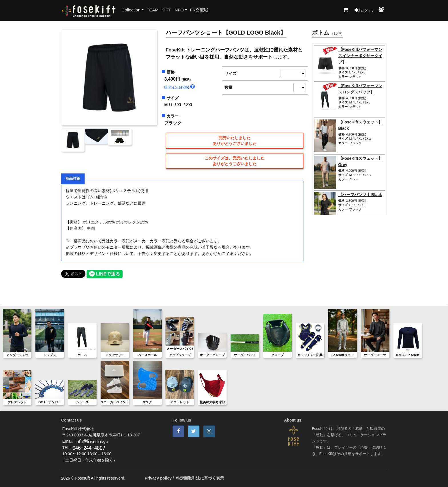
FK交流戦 (199, 10)
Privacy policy (158, 478)
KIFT (166, 10)
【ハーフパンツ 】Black (360, 195)
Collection (131, 10)
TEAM (153, 10)
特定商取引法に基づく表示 (200, 478)
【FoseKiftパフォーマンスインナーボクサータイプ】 (360, 56)
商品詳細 (73, 179)
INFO (179, 10)
